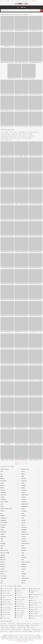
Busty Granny (20, 606)
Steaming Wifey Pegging (23, 626)
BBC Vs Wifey (22, 134)
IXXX (30, 1)
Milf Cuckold (20, 613)
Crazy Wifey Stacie (36, 629)
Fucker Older (5, 618)
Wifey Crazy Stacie (15, 138)
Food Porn (19, 617)
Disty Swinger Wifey (6, 140)
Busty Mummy (33, 614)
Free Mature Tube (35, 603)
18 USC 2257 (23, 636)
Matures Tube (20, 600)
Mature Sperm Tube (35, 616)
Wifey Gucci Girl (23, 136)
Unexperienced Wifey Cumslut (24, 624)
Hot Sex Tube (20, 604)
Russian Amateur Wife (6, 605)
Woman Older (33, 609)
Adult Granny (5, 593)
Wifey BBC (30, 134)
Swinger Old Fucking (33, 592)
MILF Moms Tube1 (35, 589)
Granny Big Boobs (25, 1)
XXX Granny (19, 615)
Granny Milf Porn (21, 597)
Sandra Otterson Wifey (15, 631)
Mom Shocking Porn (35, 595)
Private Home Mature (5, 615)
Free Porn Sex (6, 610)
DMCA (25, 641)
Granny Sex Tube (6, 589)
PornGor (18, 595)
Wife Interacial (35, 626)
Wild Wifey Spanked (27, 138)
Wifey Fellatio (31, 627)
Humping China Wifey (16, 629)
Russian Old (5, 612)
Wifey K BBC (15, 134)
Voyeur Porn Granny (33, 598)
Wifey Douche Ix (37, 624)
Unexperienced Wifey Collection (9, 136)
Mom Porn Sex (5, 591)
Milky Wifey (4, 624)
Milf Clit (19, 593)
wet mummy (12, 1)
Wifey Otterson (4, 626)
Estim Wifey (13, 627)
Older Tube (33, 605)
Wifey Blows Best (6, 134)
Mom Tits (33, 601)
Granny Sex (23, 7)
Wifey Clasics (4, 631)
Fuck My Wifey (13, 132)
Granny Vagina (6, 608)
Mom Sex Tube (5, 602)
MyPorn (32, 618)
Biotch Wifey (12, 624)
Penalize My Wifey (5, 629)
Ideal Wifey (37, 631)
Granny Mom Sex (34, 1)
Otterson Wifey (4, 627)
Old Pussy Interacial (34, 132)
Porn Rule (19, 602)
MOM (21, 4)
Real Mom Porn (34, 611)
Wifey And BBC (5, 132)
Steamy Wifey (26, 629)
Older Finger (20, 611)
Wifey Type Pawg (22, 627)
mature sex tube (18, 1)
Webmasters (20, 641)
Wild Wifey (32, 136)
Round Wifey (13, 626)
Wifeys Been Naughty (27, 631)
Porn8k (18, 591)
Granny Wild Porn (21, 608)
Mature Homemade (21, 589)
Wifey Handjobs (5, 138)
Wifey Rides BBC (23, 132)
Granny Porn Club (35, 607)
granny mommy (7, 1)
